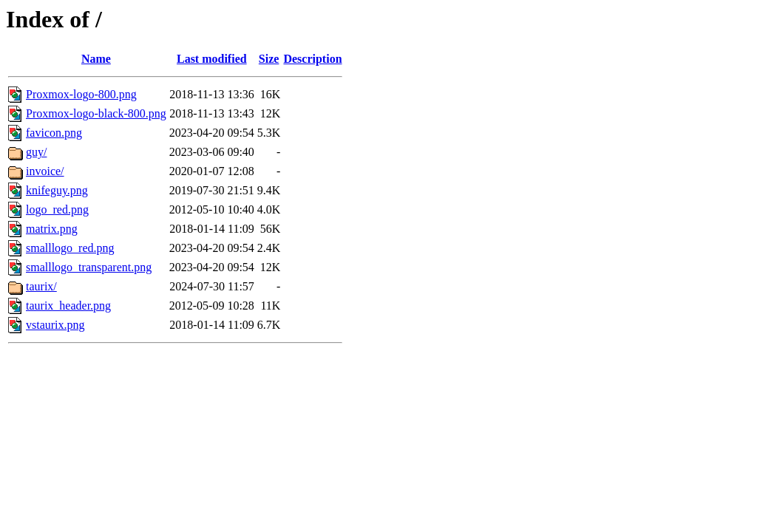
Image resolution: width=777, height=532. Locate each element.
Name (96, 59)
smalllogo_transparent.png (89, 267)
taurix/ (41, 286)
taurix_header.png (68, 306)
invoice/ (45, 171)
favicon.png (54, 133)
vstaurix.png (55, 325)
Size (269, 59)
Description (312, 59)
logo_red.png (57, 209)
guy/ (36, 152)
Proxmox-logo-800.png (81, 94)
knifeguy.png (57, 190)
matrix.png (52, 229)
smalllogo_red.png (70, 248)
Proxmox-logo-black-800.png (96, 113)
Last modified (212, 59)
